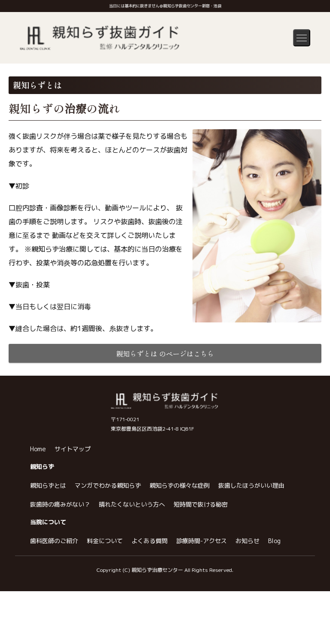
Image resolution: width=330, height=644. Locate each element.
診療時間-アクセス (202, 620)
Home (38, 528)
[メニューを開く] (302, 38)
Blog (274, 620)
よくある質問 (150, 620)
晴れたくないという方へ (132, 584)
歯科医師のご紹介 (54, 620)
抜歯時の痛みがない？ (60, 584)
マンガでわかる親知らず (108, 565)
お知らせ (247, 620)
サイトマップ (73, 528)
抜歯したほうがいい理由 (251, 565)
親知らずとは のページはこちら (165, 353)
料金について (105, 620)
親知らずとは (48, 565)
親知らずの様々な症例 (180, 565)
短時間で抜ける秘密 (201, 584)
